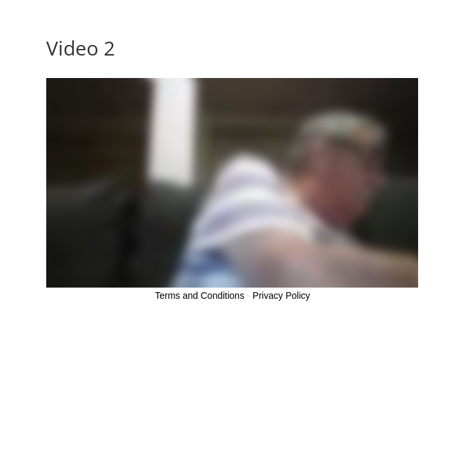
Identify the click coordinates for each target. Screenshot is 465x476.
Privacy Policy (281, 296)
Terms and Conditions (200, 296)
